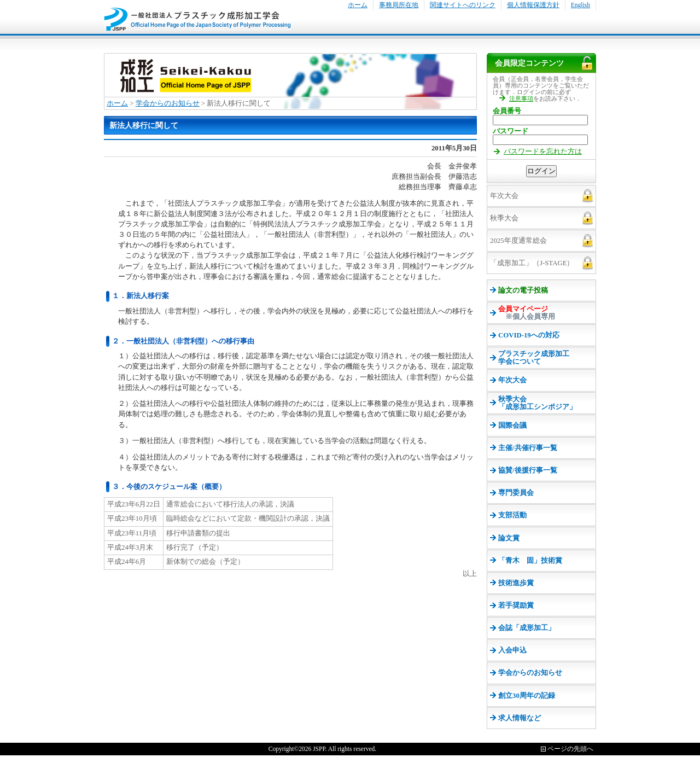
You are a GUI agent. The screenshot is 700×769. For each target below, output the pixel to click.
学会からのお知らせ (168, 103)
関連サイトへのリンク (463, 5)
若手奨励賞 (516, 605)
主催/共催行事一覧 (528, 448)
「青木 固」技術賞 (530, 561)
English (581, 5)
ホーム (358, 5)
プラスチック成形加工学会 (197, 15)
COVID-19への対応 (529, 335)
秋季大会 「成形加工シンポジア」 (537, 403)
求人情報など (520, 718)
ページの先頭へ (570, 749)
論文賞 (509, 538)
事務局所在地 (399, 5)
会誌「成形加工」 (527, 628)
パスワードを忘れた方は (543, 152)
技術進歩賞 (516, 583)
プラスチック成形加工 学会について (534, 358)
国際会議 (512, 426)
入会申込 (512, 650)
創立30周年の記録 (527, 696)
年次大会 (512, 380)
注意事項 (521, 98)
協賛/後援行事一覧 (528, 470)
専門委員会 (516, 493)
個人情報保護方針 (533, 5)
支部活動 (512, 515)
